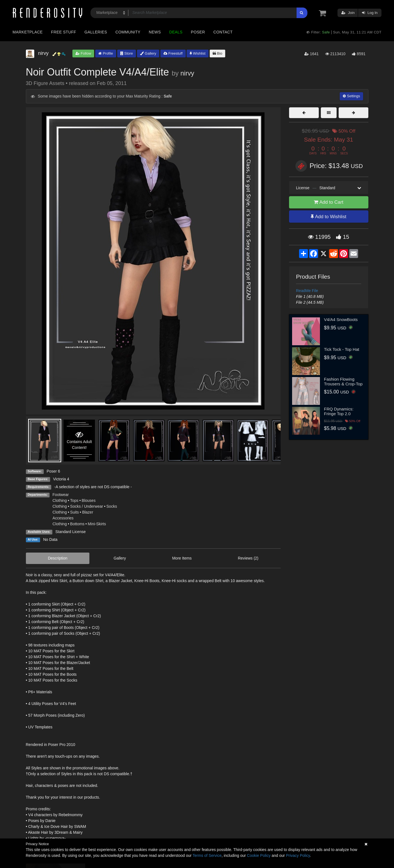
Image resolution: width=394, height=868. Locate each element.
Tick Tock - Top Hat (342, 349)
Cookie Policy (259, 855)
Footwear (61, 495)
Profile (106, 53)
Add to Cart (329, 202)
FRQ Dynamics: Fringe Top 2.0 (339, 411)
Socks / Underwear (87, 506)
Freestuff (173, 53)
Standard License (71, 532)
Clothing (60, 500)
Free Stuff (63, 32)
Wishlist (197, 53)
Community (128, 32)
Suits (74, 512)
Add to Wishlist (328, 217)
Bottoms (77, 524)
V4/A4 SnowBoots (341, 319)
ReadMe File (307, 291)
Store (127, 53)
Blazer (88, 512)
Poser (198, 32)
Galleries (96, 32)
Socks (112, 506)
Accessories (63, 518)
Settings (351, 96)
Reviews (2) (248, 558)
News (155, 32)
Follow (83, 53)
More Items (182, 558)
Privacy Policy (298, 855)
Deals (176, 32)
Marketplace (28, 32)
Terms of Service (207, 855)
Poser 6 (53, 471)
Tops (74, 500)
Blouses (89, 500)
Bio (217, 53)
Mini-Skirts (97, 524)
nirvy (187, 73)
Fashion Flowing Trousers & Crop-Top (343, 381)
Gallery (148, 53)
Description (58, 558)
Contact (223, 32)
